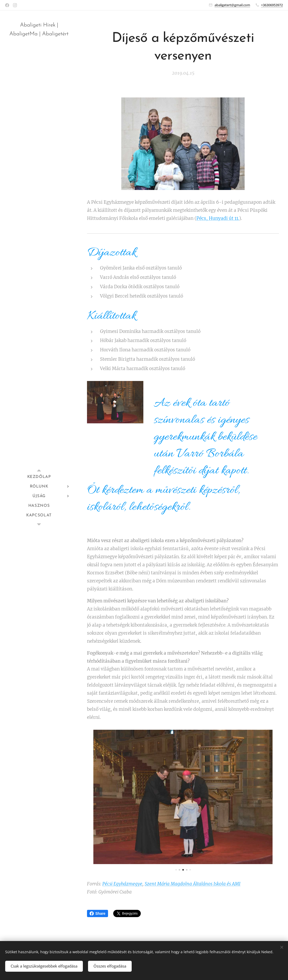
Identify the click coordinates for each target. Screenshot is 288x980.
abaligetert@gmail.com (232, 5)
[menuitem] (39, 477)
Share (98, 913)
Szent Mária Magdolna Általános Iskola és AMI (193, 884)
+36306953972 (272, 5)
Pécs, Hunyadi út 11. (218, 218)
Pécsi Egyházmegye (122, 884)
